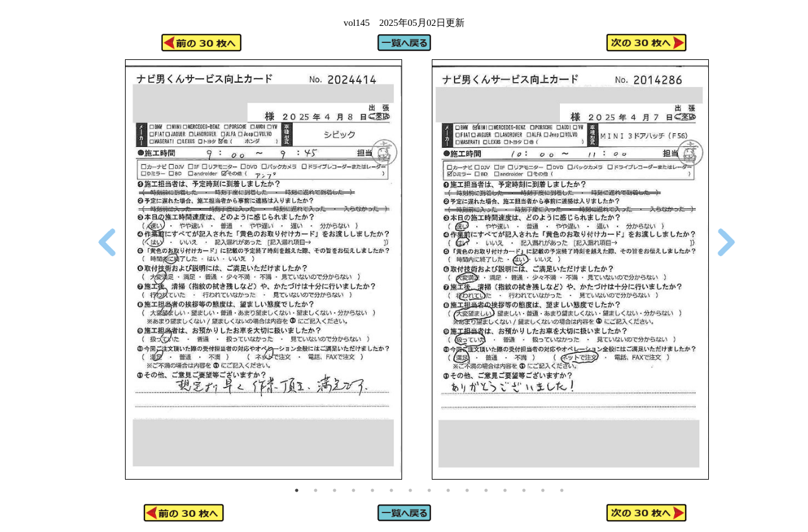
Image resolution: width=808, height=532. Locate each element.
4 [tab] (353, 490)
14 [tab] (543, 490)
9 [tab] (448, 490)
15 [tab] (562, 490)
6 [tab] (391, 490)
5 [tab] (372, 490)
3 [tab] (335, 490)
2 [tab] (316, 490)
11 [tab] (486, 490)
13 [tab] (524, 490)
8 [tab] (429, 490)
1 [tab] (297, 490)
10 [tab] (467, 490)
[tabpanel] (263, 270)
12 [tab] (505, 490)
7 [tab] (410, 490)
